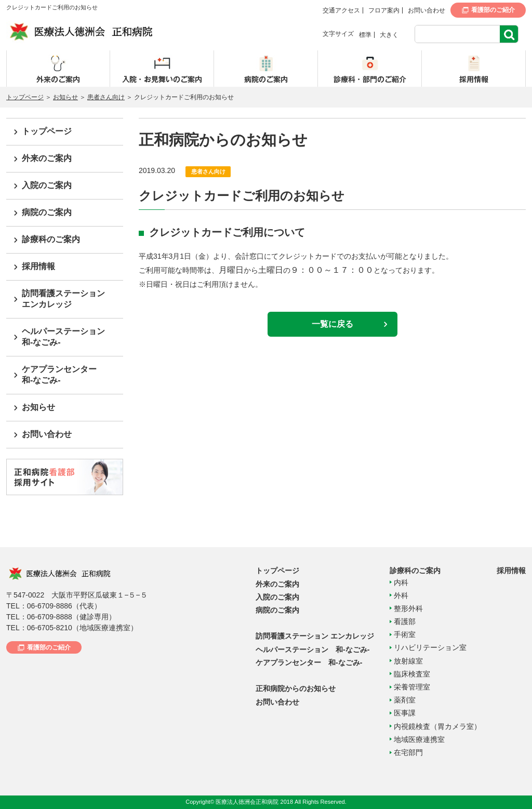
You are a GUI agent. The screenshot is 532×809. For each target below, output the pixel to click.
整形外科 (408, 608)
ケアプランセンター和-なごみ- (59, 375)
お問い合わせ (427, 10)
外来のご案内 (47, 158)
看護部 (405, 621)
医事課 (405, 713)
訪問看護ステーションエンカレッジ (63, 299)
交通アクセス (341, 10)
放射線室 (408, 661)
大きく (389, 35)
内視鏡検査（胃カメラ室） (437, 726)
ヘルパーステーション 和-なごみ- (312, 649)
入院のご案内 (47, 185)
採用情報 (38, 266)
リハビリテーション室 (430, 647)
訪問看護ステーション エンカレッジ (315, 636)
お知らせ (65, 97)
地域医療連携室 (419, 739)
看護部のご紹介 (493, 10)
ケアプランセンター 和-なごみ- (309, 662)
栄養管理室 (412, 687)
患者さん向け (106, 97)
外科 (401, 595)
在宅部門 (408, 752)
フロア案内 (384, 10)
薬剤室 (405, 700)
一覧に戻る (332, 324)
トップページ (25, 97)
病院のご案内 (47, 212)
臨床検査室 (412, 674)
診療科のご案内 (51, 239)
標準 (365, 35)
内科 (401, 582)
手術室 (405, 634)
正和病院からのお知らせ (296, 688)
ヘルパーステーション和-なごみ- (63, 337)
